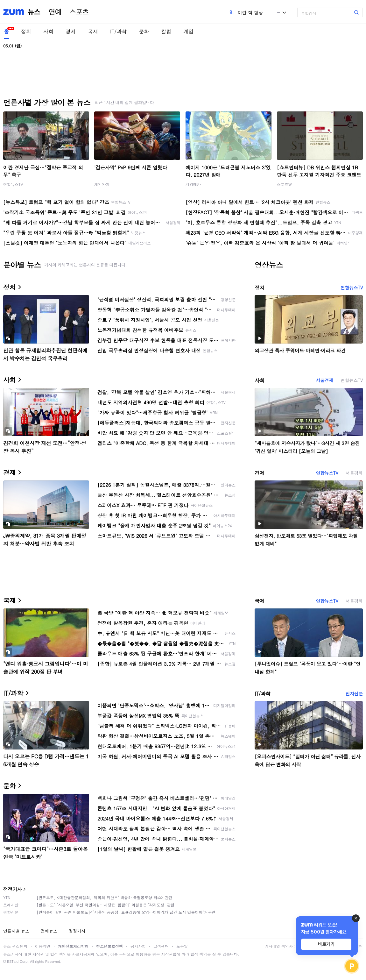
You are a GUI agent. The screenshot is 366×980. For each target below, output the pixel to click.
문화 (144, 31)
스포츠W (284, 184)
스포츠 (79, 12)
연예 (55, 12)
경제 (71, 31)
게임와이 (102, 184)
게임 (188, 31)
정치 (26, 31)
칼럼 (166, 31)
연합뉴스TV (13, 184)
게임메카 (193, 184)
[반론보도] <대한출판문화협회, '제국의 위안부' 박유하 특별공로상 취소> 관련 (105, 897)
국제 (93, 31)
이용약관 (43, 946)
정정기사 (12, 889)
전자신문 (354, 693)
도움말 (182, 946)
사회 (48, 31)
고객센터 (161, 946)
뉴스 (34, 12)
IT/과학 (118, 31)
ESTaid (13, 961)
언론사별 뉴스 (16, 931)
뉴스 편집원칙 (15, 946)
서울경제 (324, 380)
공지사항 (138, 946)
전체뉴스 (49, 931)
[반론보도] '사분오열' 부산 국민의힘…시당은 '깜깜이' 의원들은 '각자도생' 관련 (106, 905)
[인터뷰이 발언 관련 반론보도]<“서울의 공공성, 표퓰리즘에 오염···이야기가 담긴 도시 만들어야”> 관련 (126, 912)
